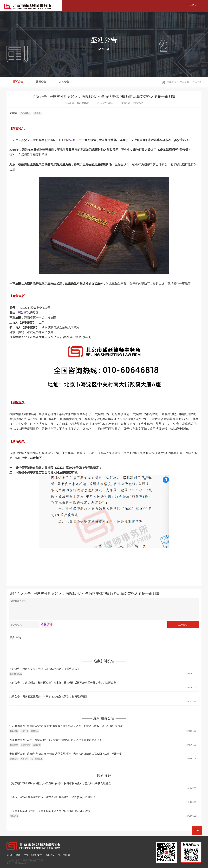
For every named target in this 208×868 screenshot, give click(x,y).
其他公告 (61, 82)
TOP (197, 831)
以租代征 (50, 855)
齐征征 (85, 103)
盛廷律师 (14, 731)
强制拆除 (25, 113)
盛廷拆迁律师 (13, 855)
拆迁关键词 (64, 855)
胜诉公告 (17, 82)
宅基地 (37, 113)
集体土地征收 (16, 674)
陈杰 (79, 103)
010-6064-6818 (21, 863)
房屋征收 (24, 759)
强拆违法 (14, 759)
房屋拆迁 (24, 731)
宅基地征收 (25, 745)
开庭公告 (39, 82)
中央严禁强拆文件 (33, 855)
